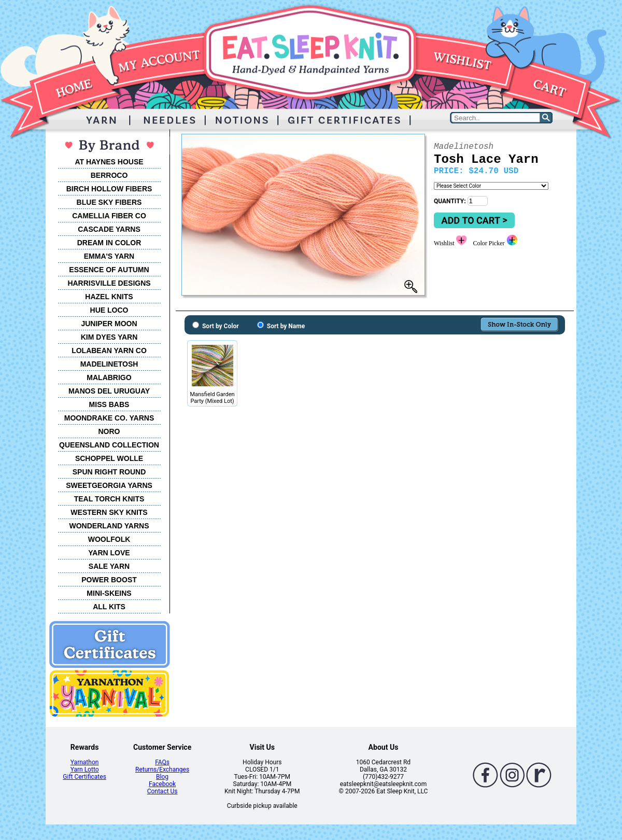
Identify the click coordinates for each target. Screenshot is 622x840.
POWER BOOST (109, 580)
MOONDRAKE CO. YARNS (109, 418)
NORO (109, 431)
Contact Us (162, 791)
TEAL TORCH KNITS (109, 499)
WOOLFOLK (109, 539)
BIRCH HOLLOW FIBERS (109, 189)
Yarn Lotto (85, 769)
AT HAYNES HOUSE (109, 162)
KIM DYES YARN (109, 337)
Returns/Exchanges (162, 769)
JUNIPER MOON (109, 324)
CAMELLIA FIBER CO (109, 216)
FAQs (162, 762)
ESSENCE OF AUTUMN (109, 270)
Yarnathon (85, 762)
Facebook (162, 784)
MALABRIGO (109, 377)
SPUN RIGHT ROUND (109, 472)
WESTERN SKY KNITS (109, 512)
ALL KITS (109, 607)
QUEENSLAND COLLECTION (109, 445)
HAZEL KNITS (109, 297)
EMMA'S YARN (109, 256)
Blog (162, 777)
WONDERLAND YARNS (109, 526)
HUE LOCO (109, 310)
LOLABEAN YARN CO (109, 351)
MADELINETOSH (109, 364)
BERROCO (109, 175)
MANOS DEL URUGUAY (109, 391)
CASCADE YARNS (109, 229)
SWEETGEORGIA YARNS (109, 485)
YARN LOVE (109, 553)
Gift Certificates (84, 777)
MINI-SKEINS (109, 593)
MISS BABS (109, 404)
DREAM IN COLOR (109, 243)
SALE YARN (109, 566)
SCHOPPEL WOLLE (109, 458)
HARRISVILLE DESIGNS (109, 283)
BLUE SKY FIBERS (109, 202)
